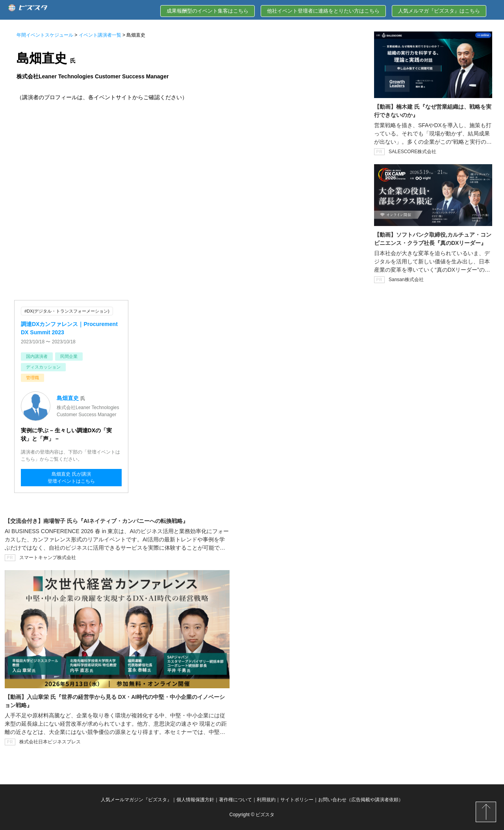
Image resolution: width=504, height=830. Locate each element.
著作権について (235, 800)
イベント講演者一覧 (100, 35)
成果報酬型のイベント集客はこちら (208, 11)
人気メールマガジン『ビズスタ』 (136, 800)
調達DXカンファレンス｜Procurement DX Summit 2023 (69, 328)
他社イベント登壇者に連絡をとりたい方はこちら (323, 11)
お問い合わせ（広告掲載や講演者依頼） (361, 800)
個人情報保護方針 (195, 800)
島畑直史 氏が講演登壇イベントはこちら (71, 478)
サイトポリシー (297, 800)
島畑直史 (68, 398)
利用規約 (266, 800)
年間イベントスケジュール (45, 35)
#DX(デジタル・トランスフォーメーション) (67, 311)
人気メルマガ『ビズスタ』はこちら (439, 11)
